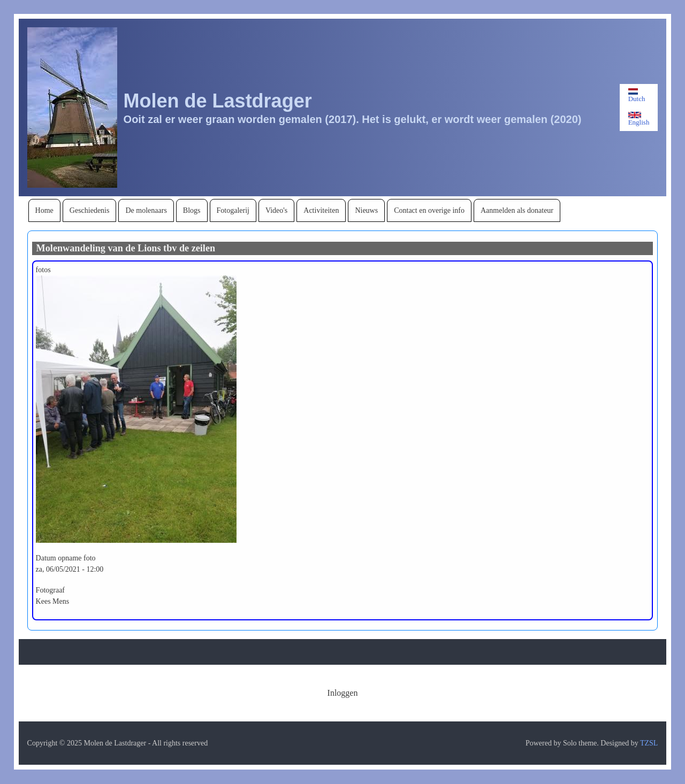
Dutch (637, 95)
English (639, 119)
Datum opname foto (66, 558)
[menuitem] (44, 210)
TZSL (649, 743)
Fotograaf (50, 590)
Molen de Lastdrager (218, 101)
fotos (43, 270)
